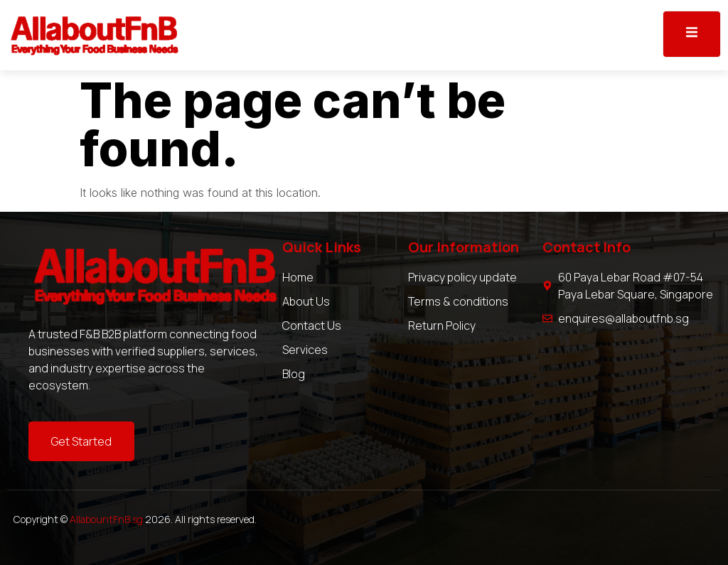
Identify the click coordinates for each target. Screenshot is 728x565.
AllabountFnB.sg (106, 519)
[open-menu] (692, 34)
